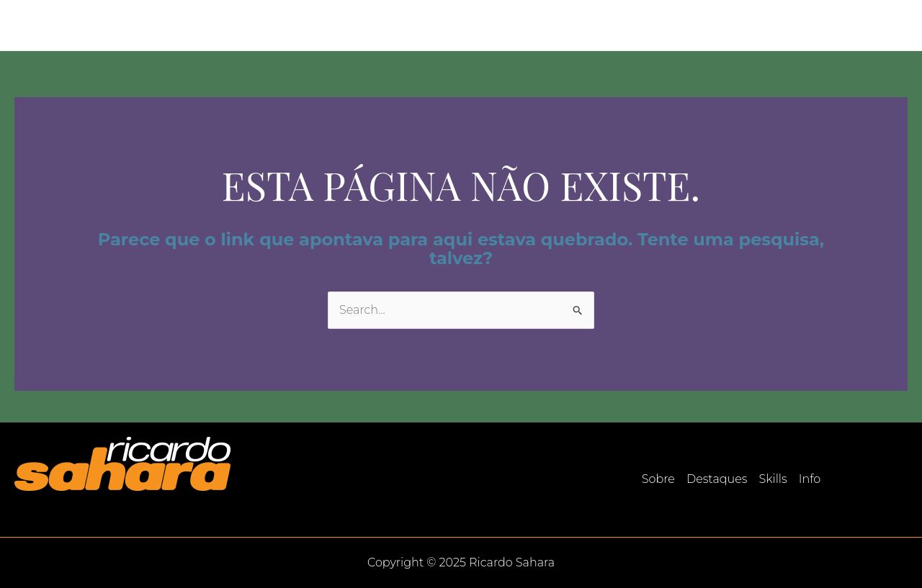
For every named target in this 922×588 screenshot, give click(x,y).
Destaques (739, 25)
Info (857, 25)
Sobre (668, 25)
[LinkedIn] (901, 26)
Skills (808, 25)
